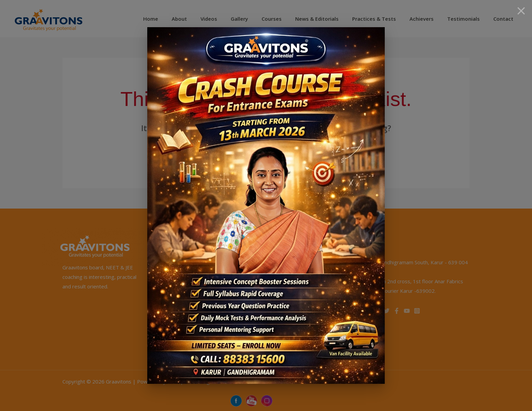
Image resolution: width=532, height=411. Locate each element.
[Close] (521, 11)
